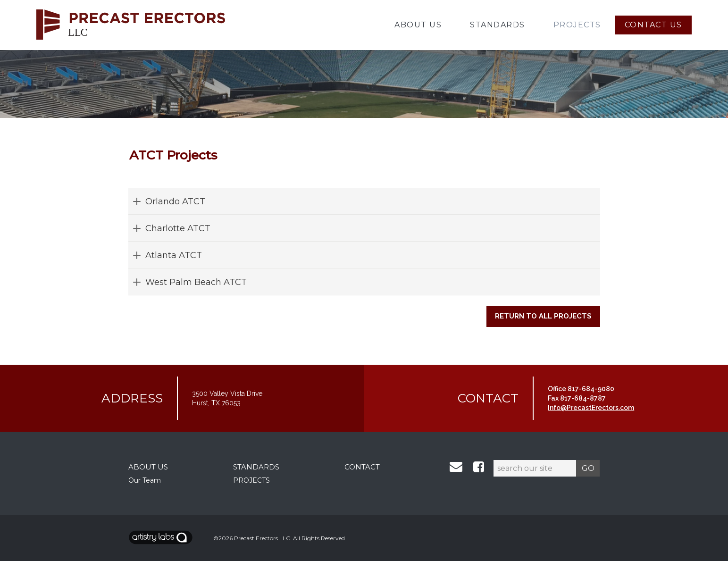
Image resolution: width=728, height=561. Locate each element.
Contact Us (653, 25)
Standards (498, 25)
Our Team (145, 480)
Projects (577, 25)
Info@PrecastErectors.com (591, 408)
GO (588, 468)
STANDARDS (256, 467)
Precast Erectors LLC (262, 538)
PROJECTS (251, 480)
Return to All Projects (543, 316)
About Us (418, 25)
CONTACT (362, 467)
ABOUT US (148, 467)
